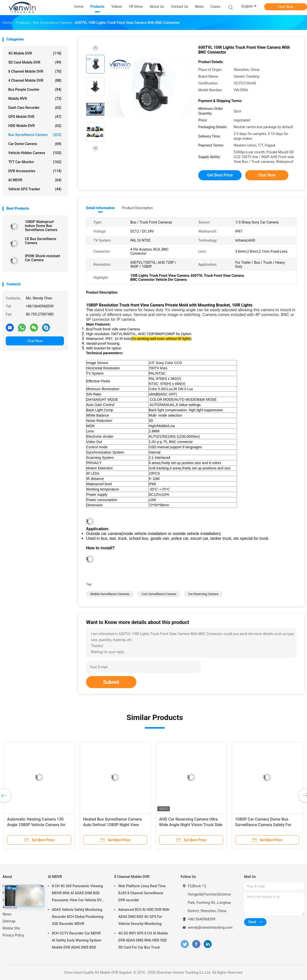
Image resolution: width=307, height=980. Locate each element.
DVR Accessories (35, 171)
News (7, 914)
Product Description (137, 208)
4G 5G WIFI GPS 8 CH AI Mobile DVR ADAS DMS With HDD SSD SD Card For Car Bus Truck (143, 940)
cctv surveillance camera (159, 594)
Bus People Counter (35, 90)
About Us (10, 907)
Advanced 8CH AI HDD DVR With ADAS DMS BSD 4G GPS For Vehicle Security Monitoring (144, 917)
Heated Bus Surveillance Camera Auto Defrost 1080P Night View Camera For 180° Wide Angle (112, 825)
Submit (111, 682)
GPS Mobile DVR (35, 117)
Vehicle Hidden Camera (35, 153)
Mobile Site (11, 928)
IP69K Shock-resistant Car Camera (43, 258)
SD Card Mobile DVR (35, 62)
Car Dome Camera (35, 144)
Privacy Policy (13, 935)
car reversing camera (203, 594)
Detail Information (100, 208)
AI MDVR (35, 180)
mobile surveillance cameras (110, 594)
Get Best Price (220, 175)
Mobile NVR (35, 99)
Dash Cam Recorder (35, 108)
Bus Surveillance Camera (35, 135)
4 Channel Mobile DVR (35, 80)
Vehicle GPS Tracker (35, 189)
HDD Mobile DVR (35, 126)
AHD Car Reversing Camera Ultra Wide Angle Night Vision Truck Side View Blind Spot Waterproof (191, 825)
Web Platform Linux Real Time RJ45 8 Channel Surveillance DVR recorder (142, 893)
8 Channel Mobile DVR (35, 71)
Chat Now (286, 7)
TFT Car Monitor (35, 162)
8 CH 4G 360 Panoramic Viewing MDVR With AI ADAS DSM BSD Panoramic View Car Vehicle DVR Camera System (78, 894)
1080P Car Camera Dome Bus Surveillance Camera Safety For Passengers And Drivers (263, 825)
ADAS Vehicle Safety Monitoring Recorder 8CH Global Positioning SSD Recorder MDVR (78, 917)
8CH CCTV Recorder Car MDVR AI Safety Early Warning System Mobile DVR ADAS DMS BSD (76, 940)
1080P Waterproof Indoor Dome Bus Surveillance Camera (41, 226)
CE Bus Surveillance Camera (41, 241)
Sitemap (9, 921)
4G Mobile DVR (35, 53)
